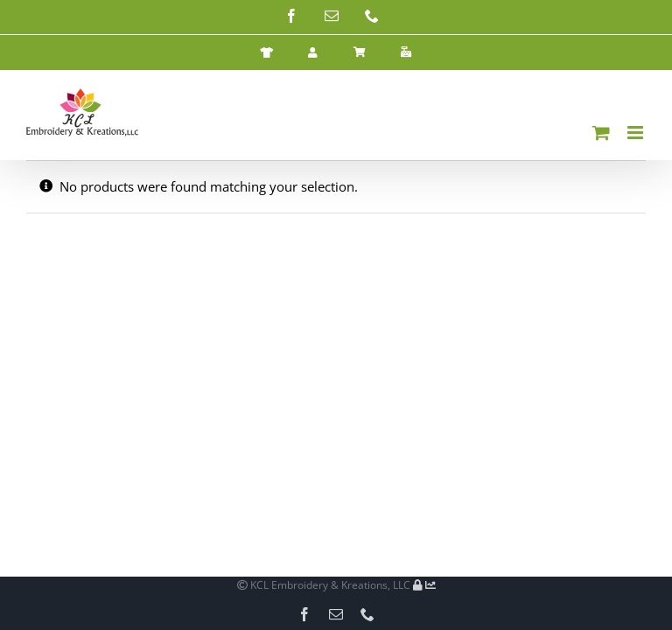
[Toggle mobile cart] (601, 133)
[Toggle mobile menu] (637, 133)
